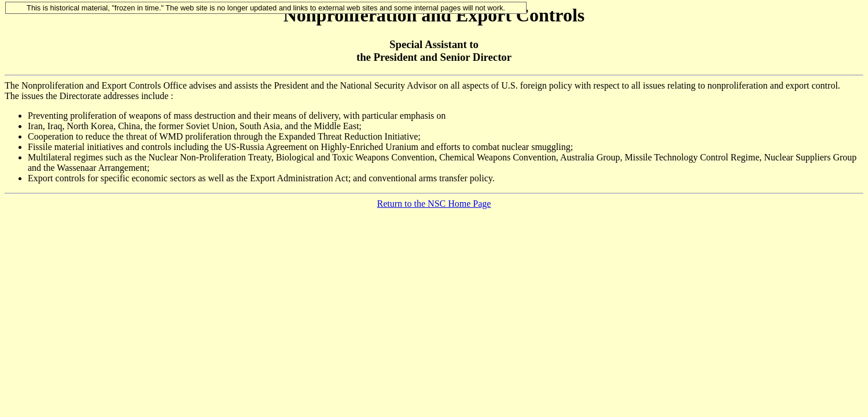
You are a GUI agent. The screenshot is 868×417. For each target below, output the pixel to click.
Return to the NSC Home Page (434, 204)
